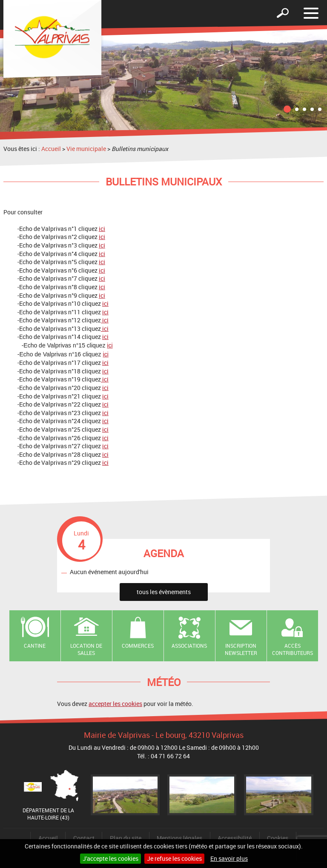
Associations (189, 646)
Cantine (35, 646)
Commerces (138, 646)
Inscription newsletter (241, 649)
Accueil (51, 149)
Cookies (278, 838)
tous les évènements (164, 592)
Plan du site (126, 838)
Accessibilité (235, 838)
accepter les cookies (115, 704)
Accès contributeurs (293, 649)
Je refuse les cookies (174, 858)
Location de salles (86, 649)
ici (102, 229)
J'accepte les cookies (110, 858)
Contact (84, 838)
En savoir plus (229, 858)
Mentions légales (179, 838)
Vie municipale (86, 149)
